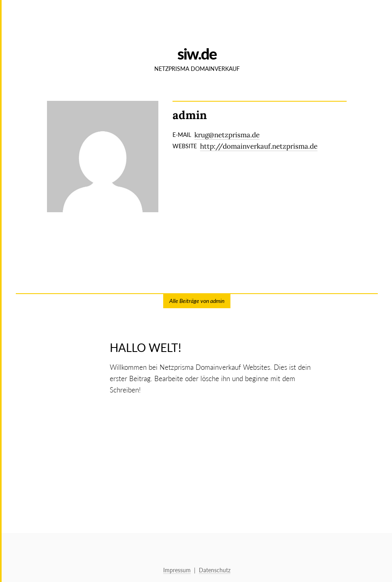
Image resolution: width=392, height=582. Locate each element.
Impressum (177, 570)
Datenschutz (215, 570)
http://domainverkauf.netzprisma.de (259, 146)
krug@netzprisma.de (227, 135)
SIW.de (197, 54)
